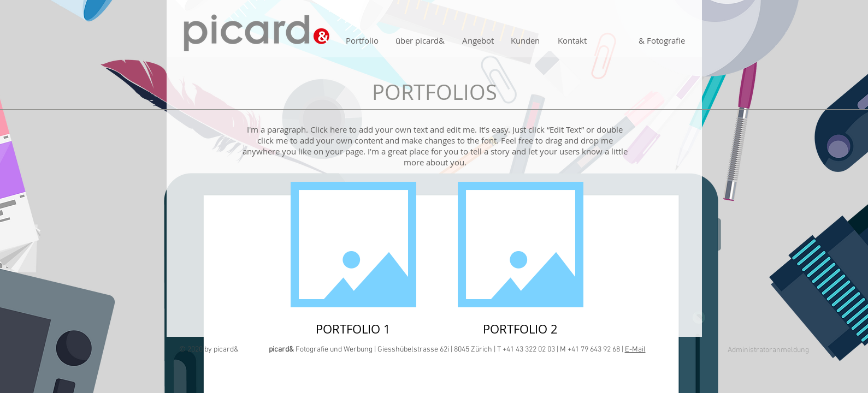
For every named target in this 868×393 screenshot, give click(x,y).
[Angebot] (478, 41)
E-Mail (635, 350)
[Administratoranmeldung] (769, 350)
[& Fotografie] (662, 41)
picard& (226, 350)
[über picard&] (420, 41)
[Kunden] (525, 41)
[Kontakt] (572, 41)
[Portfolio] (362, 41)
